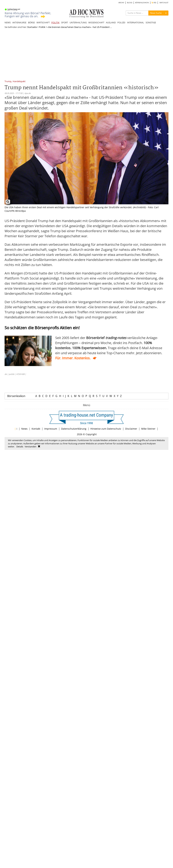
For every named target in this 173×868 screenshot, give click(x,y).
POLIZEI (121, 22)
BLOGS (130, 3)
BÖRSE (31, 22)
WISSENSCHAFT (96, 22)
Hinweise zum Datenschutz (106, 429)
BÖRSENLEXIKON (142, 3)
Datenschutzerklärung (74, 429)
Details (20, 447)
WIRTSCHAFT (43, 22)
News (24, 429)
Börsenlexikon (16, 396)
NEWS (8, 22)
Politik (42, 27)
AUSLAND (111, 22)
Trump (8, 82)
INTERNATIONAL (135, 22)
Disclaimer (131, 429)
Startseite (32, 27)
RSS (154, 3)
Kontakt (36, 429)
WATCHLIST (164, 3)
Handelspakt (19, 82)
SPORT (65, 22)
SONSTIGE (151, 22)
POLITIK (55, 22)
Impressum (51, 429)
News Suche (156, 13)
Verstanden (30, 447)
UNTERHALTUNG (78, 22)
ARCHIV (121, 3)
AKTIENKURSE (19, 22)
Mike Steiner (148, 429)
